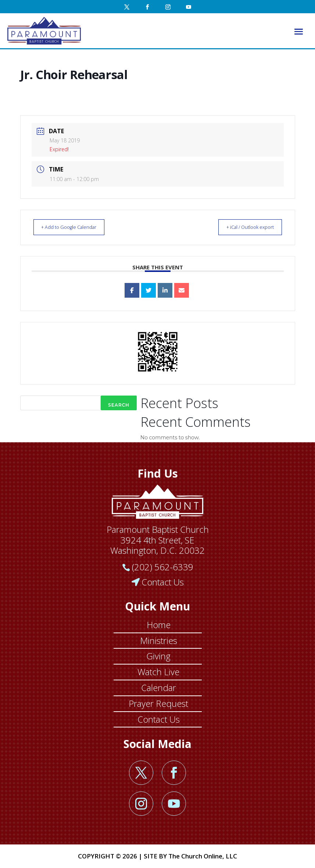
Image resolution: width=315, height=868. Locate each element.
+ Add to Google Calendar (74, 227)
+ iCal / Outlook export (245, 227)
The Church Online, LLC (203, 856)
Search (119, 405)
